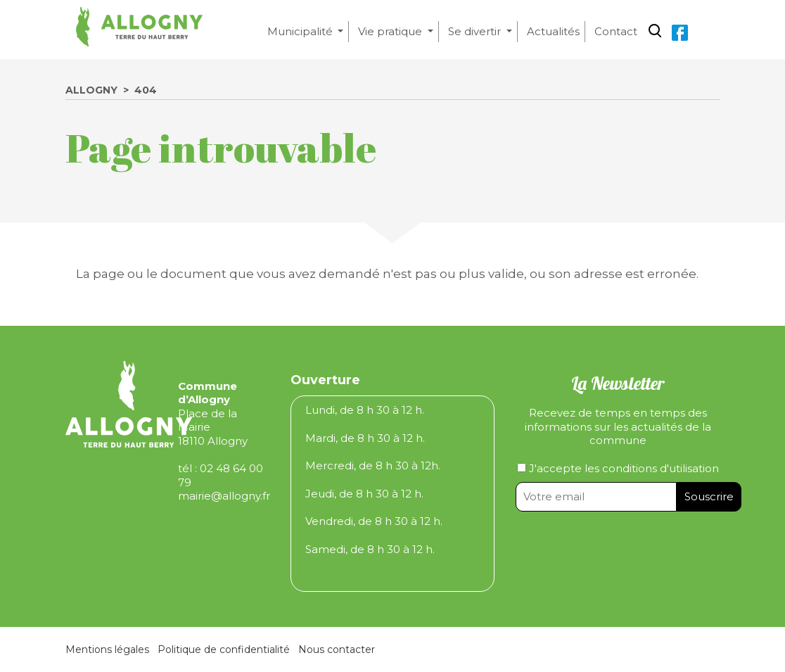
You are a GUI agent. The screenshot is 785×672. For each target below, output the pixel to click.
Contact (616, 31)
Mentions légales (107, 649)
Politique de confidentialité (224, 649)
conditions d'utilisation (660, 468)
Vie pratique (391, 31)
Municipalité (301, 31)
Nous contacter (337, 649)
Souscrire (709, 496)
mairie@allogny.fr (224, 496)
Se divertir (476, 31)
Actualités (553, 31)
